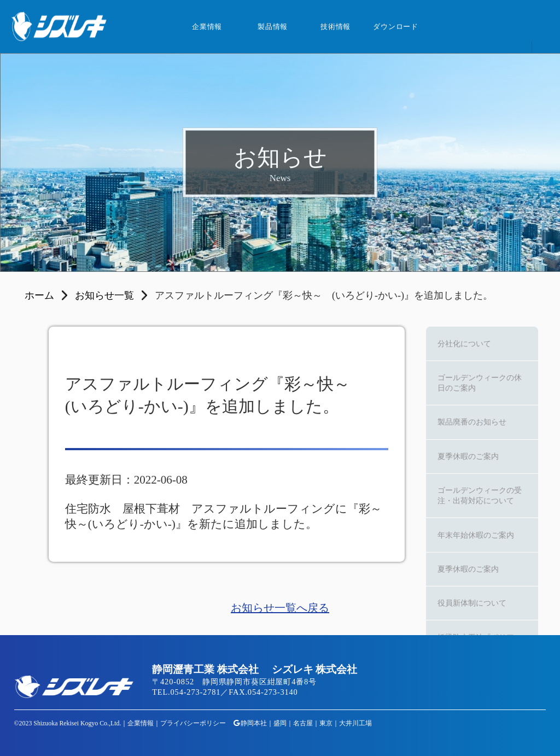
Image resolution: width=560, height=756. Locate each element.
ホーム (39, 295)
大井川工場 (355, 723)
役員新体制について (472, 603)
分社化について (464, 344)
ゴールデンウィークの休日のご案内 (480, 383)
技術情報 (336, 27)
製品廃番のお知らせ (472, 422)
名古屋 (303, 723)
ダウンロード (396, 27)
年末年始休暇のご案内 (476, 535)
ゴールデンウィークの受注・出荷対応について (480, 495)
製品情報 (273, 27)
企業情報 (207, 27)
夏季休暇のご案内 (468, 456)
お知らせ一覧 (104, 295)
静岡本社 (254, 723)
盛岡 (280, 723)
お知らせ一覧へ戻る (280, 608)
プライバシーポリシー (193, 723)
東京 (326, 723)
